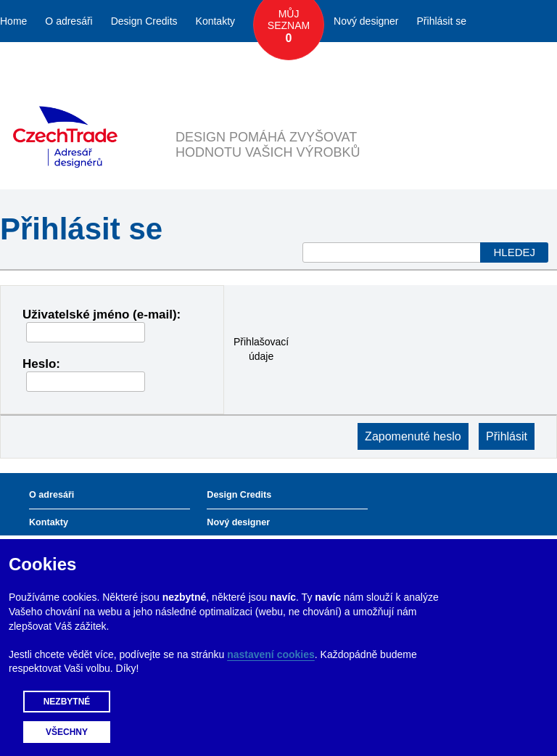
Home (13, 21)
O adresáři (69, 21)
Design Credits (144, 21)
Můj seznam (289, 27)
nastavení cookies (271, 654)
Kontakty (215, 21)
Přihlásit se (442, 21)
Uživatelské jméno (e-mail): (102, 315)
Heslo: (41, 364)
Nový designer (366, 21)
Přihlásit (507, 436)
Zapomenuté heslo (413, 436)
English (522, 63)
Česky (473, 63)
